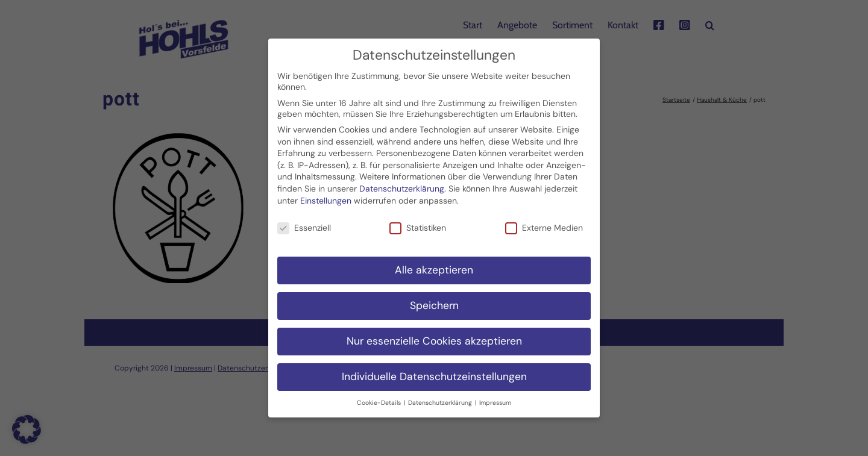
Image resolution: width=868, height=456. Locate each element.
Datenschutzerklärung (402, 186)
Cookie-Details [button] (380, 400)
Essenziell (304, 225)
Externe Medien (544, 225)
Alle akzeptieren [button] (434, 267)
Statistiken (418, 225)
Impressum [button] (495, 400)
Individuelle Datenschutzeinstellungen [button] (434, 373)
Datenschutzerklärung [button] (441, 400)
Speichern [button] (434, 302)
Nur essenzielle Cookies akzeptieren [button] (434, 338)
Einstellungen (326, 198)
